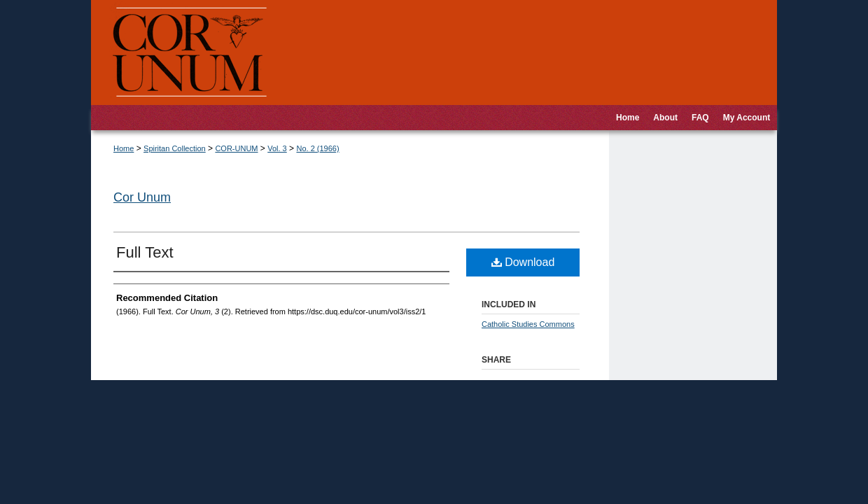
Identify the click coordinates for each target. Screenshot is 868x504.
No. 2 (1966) (317, 148)
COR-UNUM (236, 148)
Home (124, 148)
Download (523, 262)
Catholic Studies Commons (528, 324)
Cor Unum (142, 197)
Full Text (145, 252)
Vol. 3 (277, 148)
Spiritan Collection (175, 148)
